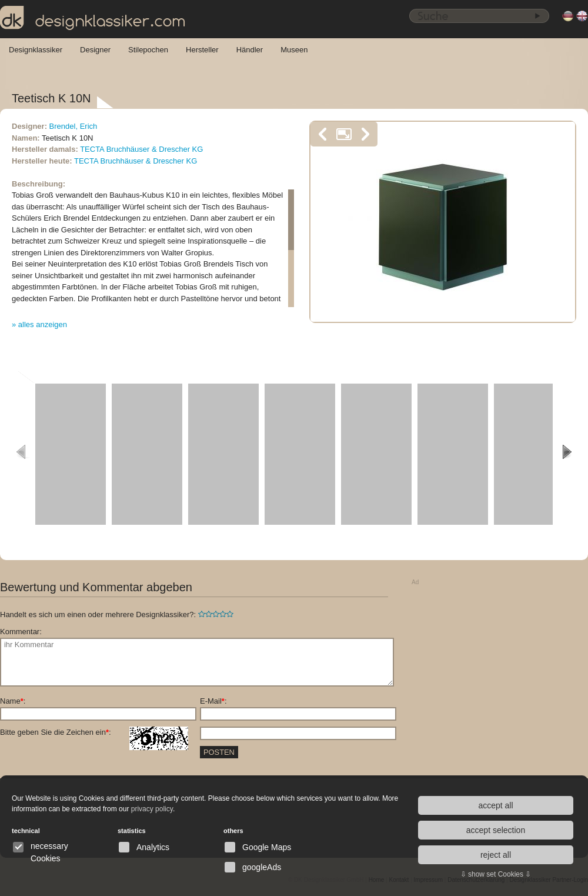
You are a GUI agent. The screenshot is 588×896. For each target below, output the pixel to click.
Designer (95, 50)
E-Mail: (213, 701)
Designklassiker (36, 50)
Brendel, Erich (73, 126)
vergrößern (344, 134)
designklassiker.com (93, 18)
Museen (294, 50)
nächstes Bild (365, 134)
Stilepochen (148, 50)
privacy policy (152, 809)
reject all (496, 855)
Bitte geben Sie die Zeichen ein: (94, 732)
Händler (250, 50)
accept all (495, 805)
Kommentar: (21, 632)
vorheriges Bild (323, 134)
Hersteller (202, 50)
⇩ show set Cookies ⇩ (496, 874)
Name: (13, 701)
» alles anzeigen (39, 324)
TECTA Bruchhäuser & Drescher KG (141, 149)
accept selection (496, 830)
